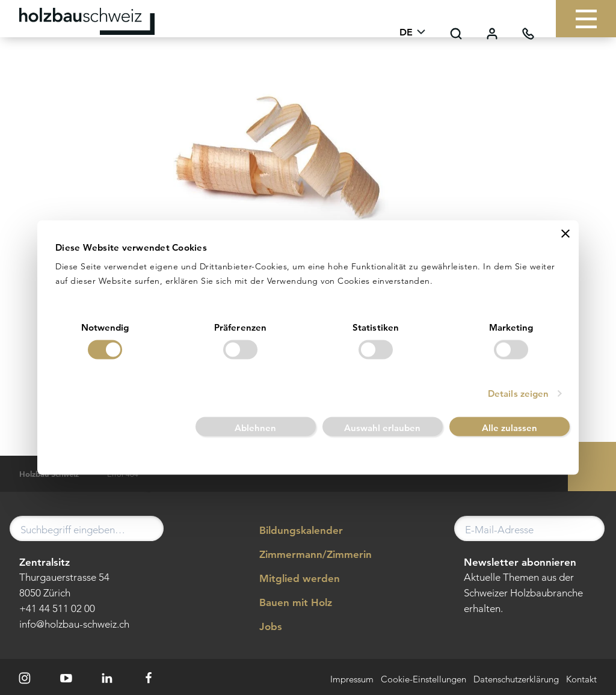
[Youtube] (66, 678)
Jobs (262, 627)
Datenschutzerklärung (516, 680)
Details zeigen (518, 393)
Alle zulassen (510, 428)
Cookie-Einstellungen (423, 680)
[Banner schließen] (565, 233)
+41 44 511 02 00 (57, 608)
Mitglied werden (291, 579)
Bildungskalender (292, 531)
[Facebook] (149, 678)
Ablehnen (255, 428)
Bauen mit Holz (287, 603)
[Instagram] (25, 678)
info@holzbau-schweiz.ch (74, 624)
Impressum (352, 680)
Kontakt (581, 680)
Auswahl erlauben (382, 428)
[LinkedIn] (108, 678)
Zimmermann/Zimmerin (307, 555)
